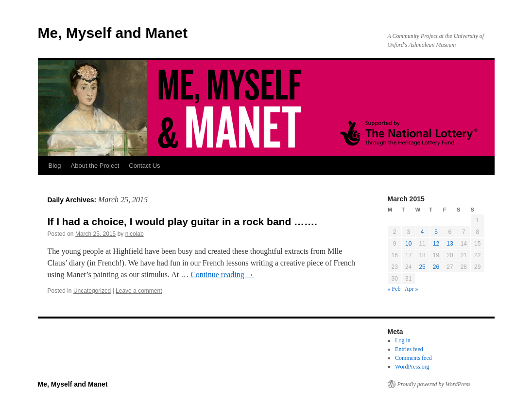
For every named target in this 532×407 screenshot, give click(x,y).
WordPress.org (412, 367)
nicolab (135, 234)
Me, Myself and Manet (113, 33)
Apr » (412, 289)
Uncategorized (92, 291)
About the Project (95, 166)
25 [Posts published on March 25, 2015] (422, 267)
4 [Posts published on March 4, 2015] (422, 232)
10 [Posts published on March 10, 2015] (408, 244)
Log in (403, 340)
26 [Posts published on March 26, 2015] (436, 267)
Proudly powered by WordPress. (435, 384)
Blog (55, 166)
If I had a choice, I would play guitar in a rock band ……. (182, 221)
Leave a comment (139, 291)
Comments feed (413, 358)
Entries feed (409, 349)
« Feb (394, 289)
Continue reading (222, 274)
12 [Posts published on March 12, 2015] (436, 244)
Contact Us (144, 166)
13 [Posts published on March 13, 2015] (450, 244)
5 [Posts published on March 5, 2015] (436, 232)
